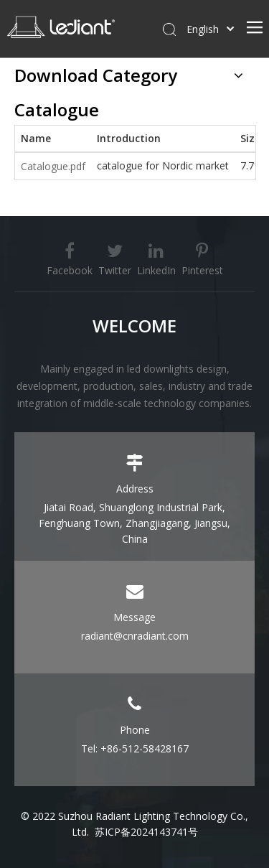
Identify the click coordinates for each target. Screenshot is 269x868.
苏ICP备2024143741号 (146, 832)
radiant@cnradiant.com (135, 636)
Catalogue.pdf (53, 166)
